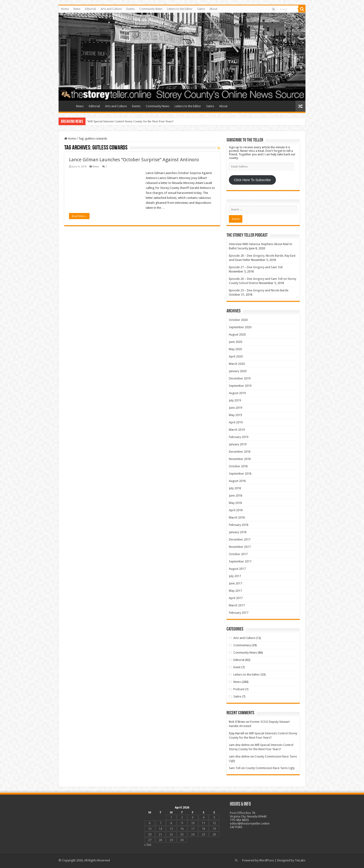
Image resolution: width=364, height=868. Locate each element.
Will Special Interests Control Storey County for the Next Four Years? (131, 121)
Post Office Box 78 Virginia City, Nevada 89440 (248, 815)
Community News (151, 9)
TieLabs (300, 860)
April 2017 (236, 598)
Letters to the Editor (180, 9)
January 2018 (238, 532)
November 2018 (240, 459)
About (213, 9)
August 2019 (237, 393)
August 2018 (237, 481)
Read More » (79, 216)
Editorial (90, 9)
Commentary (242, 645)
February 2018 (239, 525)
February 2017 (239, 613)
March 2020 (237, 364)
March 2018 (237, 517)
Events (131, 9)
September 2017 (240, 561)
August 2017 (237, 569)
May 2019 (235, 415)
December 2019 (240, 378)
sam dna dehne (239, 745)
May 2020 (235, 349)
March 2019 (237, 430)
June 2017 (236, 583)
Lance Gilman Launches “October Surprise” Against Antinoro (134, 160)
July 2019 (235, 400)
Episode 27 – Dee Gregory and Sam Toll (256, 267)
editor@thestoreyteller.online (250, 823)
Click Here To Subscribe (252, 180)
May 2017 (235, 591)
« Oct (148, 845)
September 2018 (240, 474)
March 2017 (237, 605)
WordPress (267, 860)
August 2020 (237, 334)
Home (65, 9)
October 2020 (238, 320)
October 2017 (238, 554)
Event (237, 667)
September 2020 (240, 327)
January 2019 (238, 444)
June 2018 (236, 496)
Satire (201, 9)
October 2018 (238, 466)
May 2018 (235, 503)
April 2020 (236, 356)
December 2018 (240, 452)
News (77, 9)
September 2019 (240, 386)
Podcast (239, 689)
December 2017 (240, 539)
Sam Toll (235, 768)
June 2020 (236, 342)
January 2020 (238, 371)
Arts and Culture (111, 9)
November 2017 (240, 547)
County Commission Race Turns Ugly (270, 768)
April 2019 (236, 422)
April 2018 (236, 510)
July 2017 (235, 576)
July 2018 (235, 488)
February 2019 (239, 437)
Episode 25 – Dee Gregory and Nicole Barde (259, 290)
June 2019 (236, 408)
